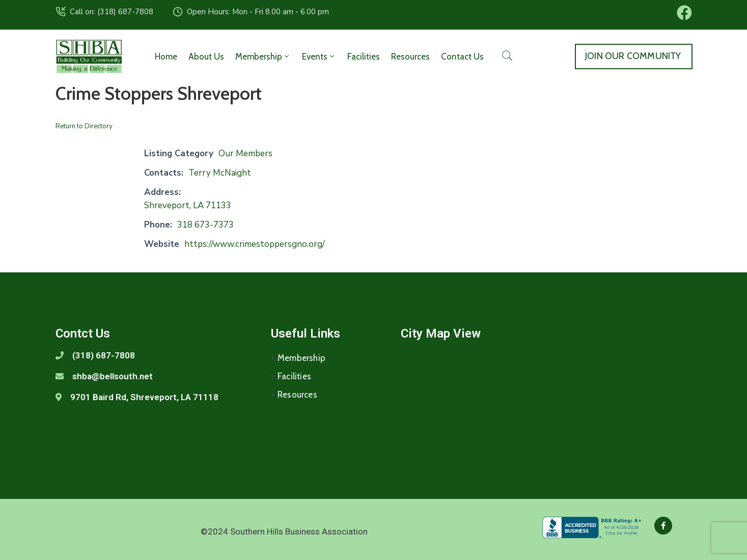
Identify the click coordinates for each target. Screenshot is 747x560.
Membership (263, 57)
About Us (206, 57)
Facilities (364, 57)
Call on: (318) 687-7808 (112, 12)
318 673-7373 (205, 225)
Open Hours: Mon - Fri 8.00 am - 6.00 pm (258, 12)
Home (166, 57)
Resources (410, 57)
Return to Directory (84, 126)
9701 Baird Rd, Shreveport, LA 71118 (144, 397)
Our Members (245, 153)
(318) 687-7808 (104, 355)
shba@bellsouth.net (113, 376)
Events (319, 57)
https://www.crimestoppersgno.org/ (255, 244)
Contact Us (462, 57)
